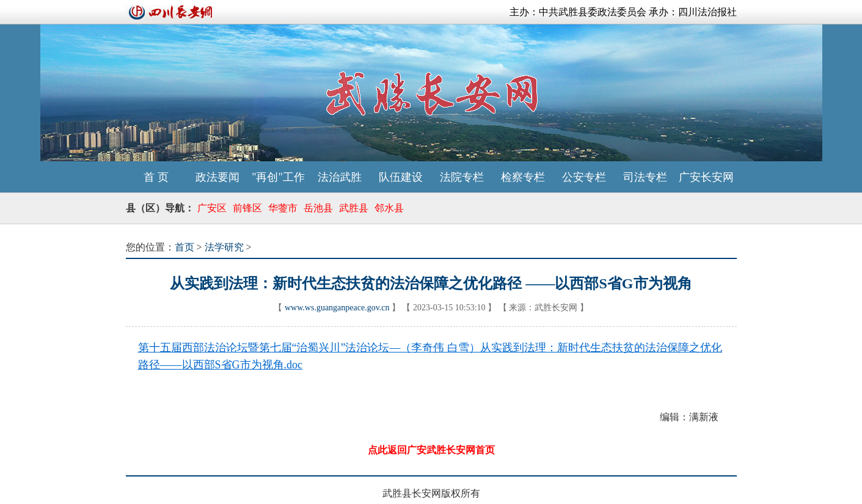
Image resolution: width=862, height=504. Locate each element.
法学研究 (224, 247)
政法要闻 (217, 177)
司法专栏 (645, 177)
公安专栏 (584, 177)
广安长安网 (706, 177)
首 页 (156, 177)
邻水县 (389, 208)
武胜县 (354, 208)
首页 (184, 247)
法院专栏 (462, 177)
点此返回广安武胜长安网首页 (431, 450)
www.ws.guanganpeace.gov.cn (337, 308)
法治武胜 (340, 177)
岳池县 (318, 208)
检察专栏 (523, 177)
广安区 (212, 208)
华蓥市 (283, 208)
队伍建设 (401, 177)
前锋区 (247, 208)
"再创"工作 (278, 177)
